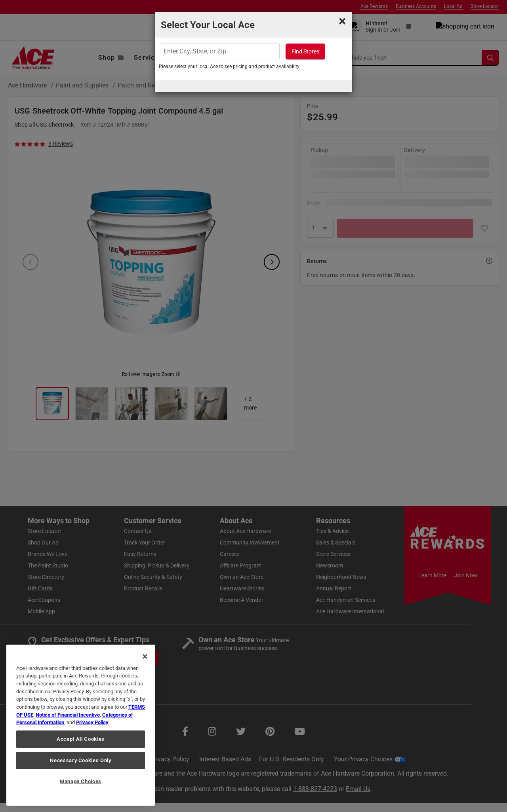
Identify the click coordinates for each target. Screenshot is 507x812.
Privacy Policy (92, 722)
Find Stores (305, 51)
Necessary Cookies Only (80, 760)
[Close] (145, 656)
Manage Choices (81, 781)
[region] (81, 725)
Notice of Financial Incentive (68, 715)
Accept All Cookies (81, 739)
